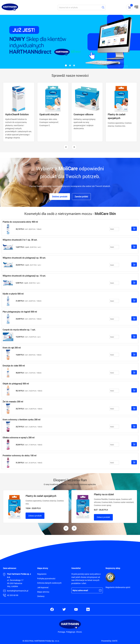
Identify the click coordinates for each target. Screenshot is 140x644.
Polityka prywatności (46, 578)
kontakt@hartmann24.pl (18, 591)
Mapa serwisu (43, 592)
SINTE (115, 641)
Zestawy (41, 596)
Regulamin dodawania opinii (118, 587)
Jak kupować (43, 587)
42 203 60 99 (13, 595)
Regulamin (42, 574)
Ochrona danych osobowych (49, 583)
